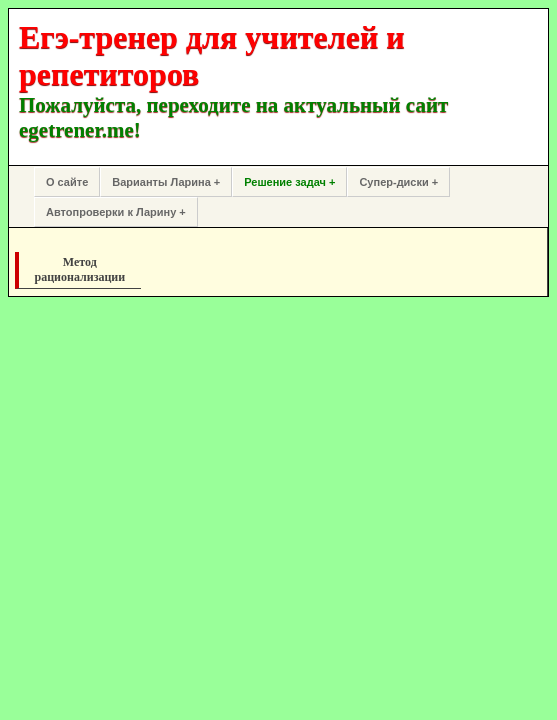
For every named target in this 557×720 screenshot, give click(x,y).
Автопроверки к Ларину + (116, 212)
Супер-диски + (398, 182)
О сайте (67, 182)
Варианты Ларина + (166, 182)
